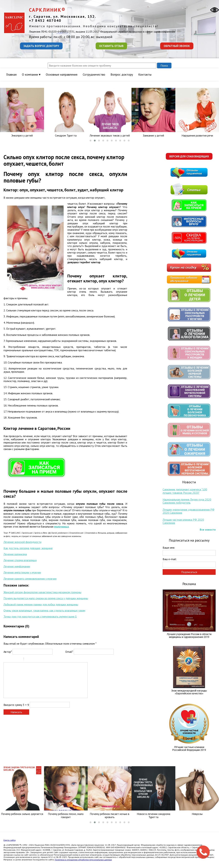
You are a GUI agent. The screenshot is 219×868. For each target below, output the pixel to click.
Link (37, 659)
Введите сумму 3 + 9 (16, 705)
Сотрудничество (94, 74)
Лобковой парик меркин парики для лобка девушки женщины (41, 604)
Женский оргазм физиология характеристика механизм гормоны (42, 592)
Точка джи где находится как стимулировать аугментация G (40, 616)
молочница (61, 527)
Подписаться (189, 572)
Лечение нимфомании (17, 566)
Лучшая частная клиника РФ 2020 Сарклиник (183, 521)
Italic (10, 659)
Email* (69, 652)
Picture (42, 659)
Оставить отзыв (111, 46)
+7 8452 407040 (45, 21)
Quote (28, 659)
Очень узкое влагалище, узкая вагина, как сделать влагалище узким (44, 610)
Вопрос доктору (122, 74)
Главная (11, 74)
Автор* (8, 652)
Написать (16, 712)
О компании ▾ (31, 74)
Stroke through (20, 659)
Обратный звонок (177, 46)
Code (33, 659)
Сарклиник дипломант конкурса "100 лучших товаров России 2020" (185, 491)
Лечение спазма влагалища (20, 560)
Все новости (208, 530)
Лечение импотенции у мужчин (22, 572)
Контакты (145, 74)
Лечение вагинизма (15, 554)
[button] (90, 141)
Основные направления (62, 74)
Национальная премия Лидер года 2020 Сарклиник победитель (187, 501)
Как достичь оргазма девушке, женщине (28, 548)
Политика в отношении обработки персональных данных (83, 860)
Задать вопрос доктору (41, 46)
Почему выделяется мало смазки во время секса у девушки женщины (46, 598)
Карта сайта (10, 840)
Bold (6, 659)
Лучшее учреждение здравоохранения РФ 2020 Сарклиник (189, 511)
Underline (15, 659)
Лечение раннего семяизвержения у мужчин (30, 579)
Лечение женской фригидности (22, 542)
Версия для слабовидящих (189, 156)
